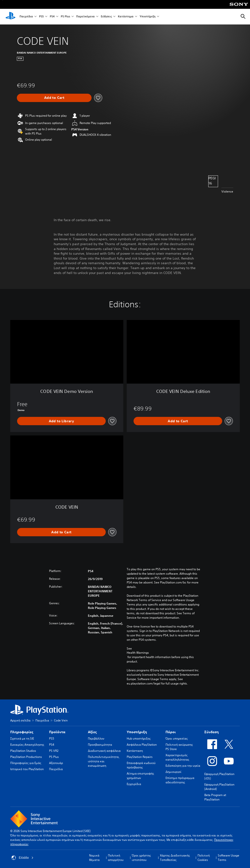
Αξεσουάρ (56, 763)
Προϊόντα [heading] (57, 732)
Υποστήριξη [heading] (137, 732)
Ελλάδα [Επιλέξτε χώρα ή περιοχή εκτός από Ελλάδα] (22, 858)
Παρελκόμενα (85, 17)
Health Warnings (138, 653)
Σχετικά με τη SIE (22, 738)
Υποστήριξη (148, 17)
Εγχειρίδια (134, 784)
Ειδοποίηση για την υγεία (183, 766)
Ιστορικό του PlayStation (27, 769)
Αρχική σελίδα (20, 720)
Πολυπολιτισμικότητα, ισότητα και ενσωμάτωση (104, 761)
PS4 (52, 17)
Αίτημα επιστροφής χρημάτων (140, 776)
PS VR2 (54, 751)
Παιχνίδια (26, 17)
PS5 (41, 17)
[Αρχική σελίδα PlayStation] (10, 17)
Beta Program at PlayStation (215, 797)
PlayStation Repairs (140, 757)
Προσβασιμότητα (100, 745)
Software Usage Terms (229, 858)
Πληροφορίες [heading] (22, 732)
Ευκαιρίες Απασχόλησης (27, 745)
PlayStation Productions (26, 757)
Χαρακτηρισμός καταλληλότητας (177, 757)
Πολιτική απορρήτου (116, 858)
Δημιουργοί (173, 772)
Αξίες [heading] (92, 732)
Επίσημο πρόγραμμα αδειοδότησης (180, 780)
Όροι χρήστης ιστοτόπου (141, 858)
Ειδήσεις (106, 17)
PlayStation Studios (23, 751)
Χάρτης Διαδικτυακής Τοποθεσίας (175, 858)
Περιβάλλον (96, 738)
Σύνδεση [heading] (212, 732)
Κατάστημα (126, 17)
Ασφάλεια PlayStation (142, 745)
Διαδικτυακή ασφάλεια (104, 751)
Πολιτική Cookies (204, 858)
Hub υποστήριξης (139, 738)
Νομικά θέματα (94, 858)
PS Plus (65, 17)
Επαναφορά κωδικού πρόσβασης (141, 765)
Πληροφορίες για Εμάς (26, 763)
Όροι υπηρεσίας (177, 738)
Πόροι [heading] (171, 732)
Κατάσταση (135, 751)
